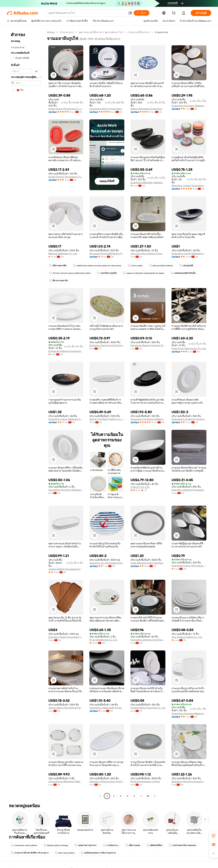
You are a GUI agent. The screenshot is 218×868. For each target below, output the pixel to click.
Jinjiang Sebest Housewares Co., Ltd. (66, 569)
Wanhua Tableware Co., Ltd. (63, 254)
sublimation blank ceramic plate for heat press (97, 266)
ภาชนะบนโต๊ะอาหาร (138, 32)
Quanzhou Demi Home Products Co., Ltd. (107, 345)
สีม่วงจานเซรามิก (59, 281)
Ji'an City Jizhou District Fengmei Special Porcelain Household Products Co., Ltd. (148, 254)
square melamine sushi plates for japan (144, 273)
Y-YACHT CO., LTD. (140, 487)
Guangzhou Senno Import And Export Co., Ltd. (107, 109)
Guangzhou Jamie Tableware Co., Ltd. (189, 254)
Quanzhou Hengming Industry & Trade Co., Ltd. (189, 781)
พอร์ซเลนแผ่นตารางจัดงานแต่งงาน (98, 853)
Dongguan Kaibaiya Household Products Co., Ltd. (66, 351)
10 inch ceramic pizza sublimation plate (70, 273)
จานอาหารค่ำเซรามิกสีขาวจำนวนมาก (30, 853)
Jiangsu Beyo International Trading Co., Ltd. (66, 708)
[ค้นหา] (142, 13)
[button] (130, 13)
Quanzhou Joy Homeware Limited (107, 563)
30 (148, 796)
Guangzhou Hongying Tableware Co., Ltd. (66, 490)
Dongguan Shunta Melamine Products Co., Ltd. (107, 254)
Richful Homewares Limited (145, 781)
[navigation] (26, 414)
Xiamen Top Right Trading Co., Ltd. (107, 419)
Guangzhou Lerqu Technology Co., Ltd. (189, 566)
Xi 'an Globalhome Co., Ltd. (103, 640)
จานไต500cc (111, 845)
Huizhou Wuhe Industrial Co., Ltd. (148, 708)
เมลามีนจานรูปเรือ (107, 273)
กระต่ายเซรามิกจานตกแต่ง (182, 845)
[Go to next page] (155, 796)
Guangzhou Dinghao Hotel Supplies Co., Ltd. (148, 640)
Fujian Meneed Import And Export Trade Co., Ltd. (148, 563)
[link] (214, 836)
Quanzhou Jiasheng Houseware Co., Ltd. (189, 490)
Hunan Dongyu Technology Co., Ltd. (66, 177)
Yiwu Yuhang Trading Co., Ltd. (187, 637)
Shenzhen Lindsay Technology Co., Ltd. (189, 186)
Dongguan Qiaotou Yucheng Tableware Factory (148, 345)
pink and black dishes (161, 266)
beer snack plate (65, 853)
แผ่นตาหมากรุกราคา (86, 845)
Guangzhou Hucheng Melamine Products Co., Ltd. (189, 713)
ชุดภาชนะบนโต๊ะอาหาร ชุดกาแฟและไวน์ (100, 32)
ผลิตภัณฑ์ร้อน (154, 845)
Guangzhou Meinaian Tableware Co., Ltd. (148, 182)
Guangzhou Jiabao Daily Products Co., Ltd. (107, 708)
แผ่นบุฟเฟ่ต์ (186, 266)
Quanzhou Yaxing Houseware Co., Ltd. (66, 637)
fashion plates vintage (56, 845)
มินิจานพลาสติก (58, 266)
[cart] (174, 13)
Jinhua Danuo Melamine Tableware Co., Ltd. (66, 781)
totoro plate (135, 266)
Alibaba (51, 32)
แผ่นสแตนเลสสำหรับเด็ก (183, 273)
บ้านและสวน (67, 32)
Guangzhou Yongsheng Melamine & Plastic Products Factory (148, 419)
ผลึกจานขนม (133, 845)
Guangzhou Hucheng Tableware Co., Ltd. (189, 106)
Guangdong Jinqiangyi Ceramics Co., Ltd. (189, 419)
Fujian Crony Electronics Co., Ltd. (189, 348)
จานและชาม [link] (161, 32)
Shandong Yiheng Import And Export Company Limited (107, 781)
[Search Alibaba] (87, 13)
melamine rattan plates (24, 845)
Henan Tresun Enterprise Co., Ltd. (66, 109)
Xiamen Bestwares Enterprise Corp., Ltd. (148, 109)
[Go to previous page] (100, 796)
